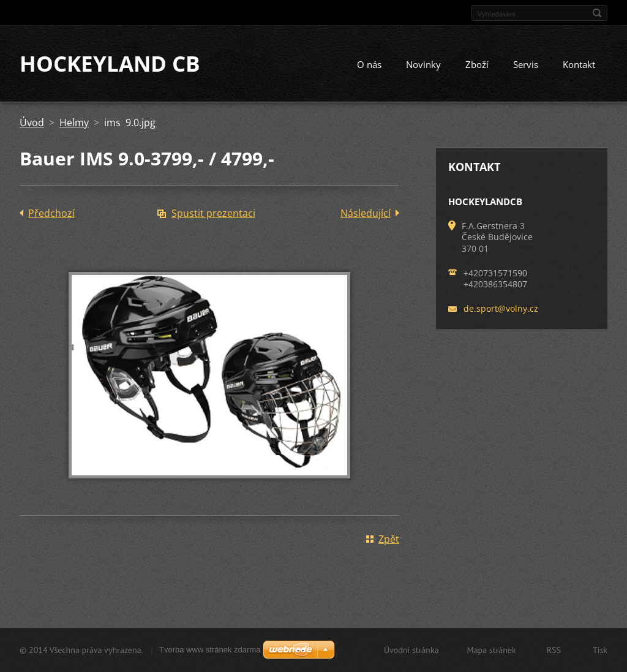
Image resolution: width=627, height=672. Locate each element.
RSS (554, 650)
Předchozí (51, 214)
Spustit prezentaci (213, 214)
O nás (369, 66)
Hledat (597, 13)
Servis (526, 66)
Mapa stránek (492, 650)
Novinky (423, 66)
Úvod (32, 124)
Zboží (477, 66)
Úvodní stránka (411, 650)
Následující (366, 214)
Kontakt (579, 66)
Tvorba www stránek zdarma (210, 650)
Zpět (389, 540)
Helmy (74, 124)
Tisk (600, 650)
